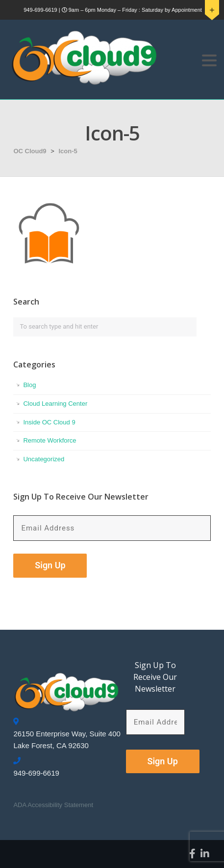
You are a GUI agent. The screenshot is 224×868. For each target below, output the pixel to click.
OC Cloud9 (30, 151)
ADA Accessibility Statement (53, 805)
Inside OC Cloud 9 (49, 422)
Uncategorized (44, 459)
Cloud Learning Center (55, 404)
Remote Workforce (50, 440)
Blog (29, 385)
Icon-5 (68, 151)
